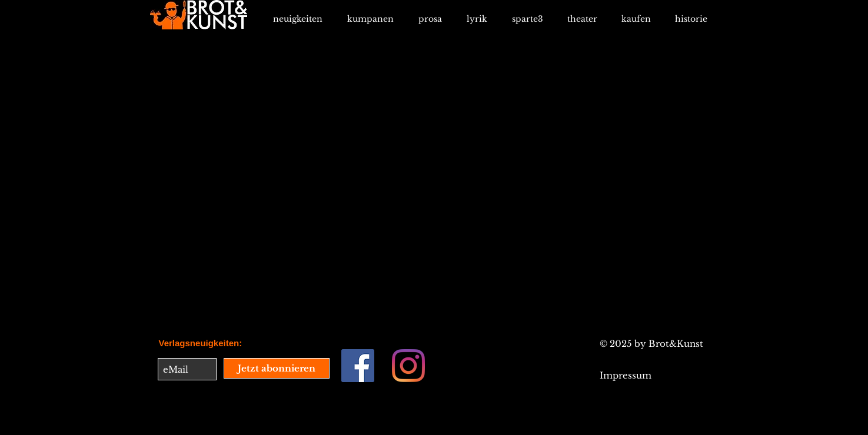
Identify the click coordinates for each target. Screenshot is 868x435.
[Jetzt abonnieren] (277, 368)
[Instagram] (408, 366)
